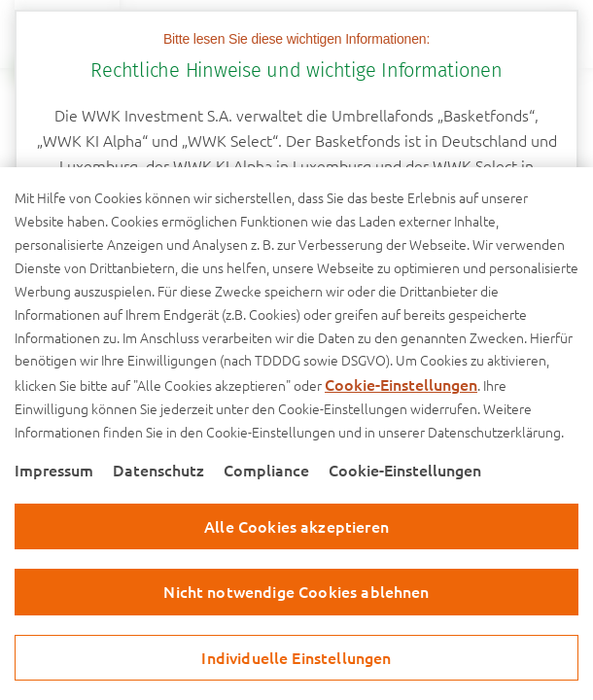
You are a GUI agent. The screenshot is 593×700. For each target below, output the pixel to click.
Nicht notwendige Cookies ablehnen (296, 591)
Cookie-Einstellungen (401, 384)
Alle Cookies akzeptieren (296, 526)
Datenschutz (158, 470)
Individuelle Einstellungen (296, 657)
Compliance (266, 470)
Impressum (54, 470)
